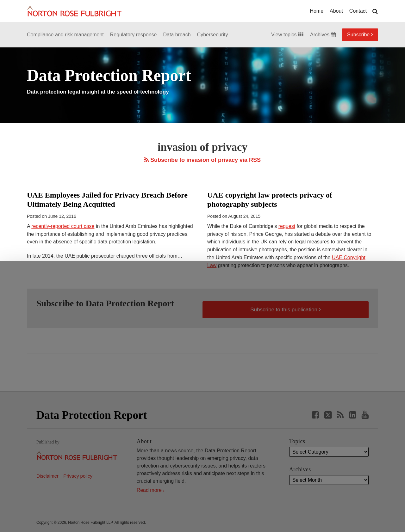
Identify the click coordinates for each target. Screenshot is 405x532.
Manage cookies (202, 512)
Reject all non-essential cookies (280, 512)
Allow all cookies (128, 510)
